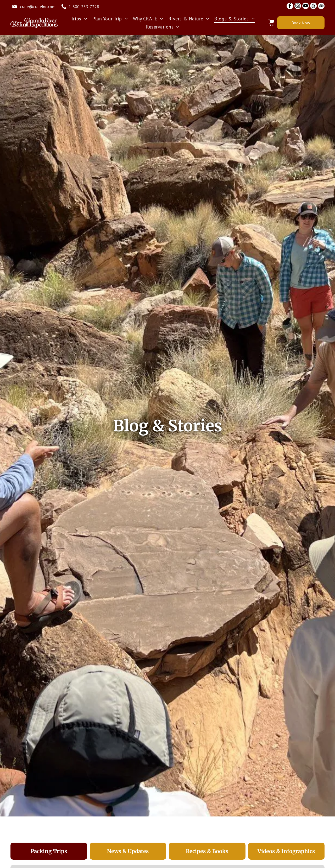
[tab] (49, 851)
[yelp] (313, 7)
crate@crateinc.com (38, 7)
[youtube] (306, 7)
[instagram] (298, 7)
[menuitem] (79, 19)
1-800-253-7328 (84, 7)
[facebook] (290, 7)
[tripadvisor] (321, 7)
